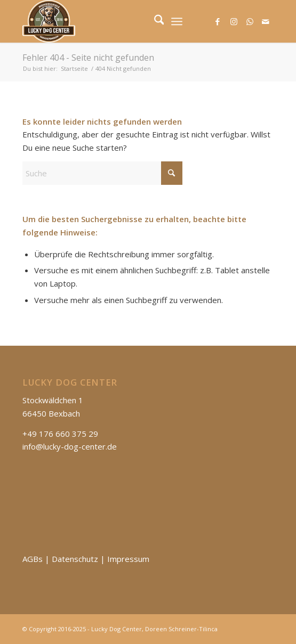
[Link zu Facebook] (218, 22)
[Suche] (154, 21)
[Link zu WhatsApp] (250, 22)
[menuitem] (154, 21)
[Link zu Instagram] (234, 22)
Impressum (128, 559)
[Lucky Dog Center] (123, 21)
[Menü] (177, 21)
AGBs (33, 559)
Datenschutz (75, 559)
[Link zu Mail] (266, 22)
